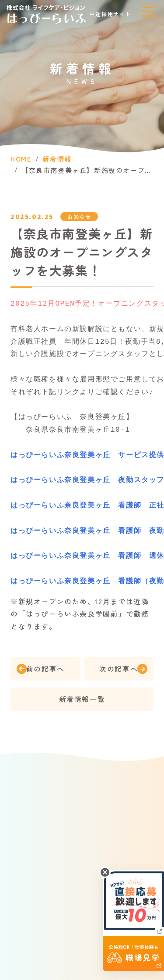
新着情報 (57, 159)
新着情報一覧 (82, 699)
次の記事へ (119, 669)
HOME (21, 159)
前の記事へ (45, 669)
